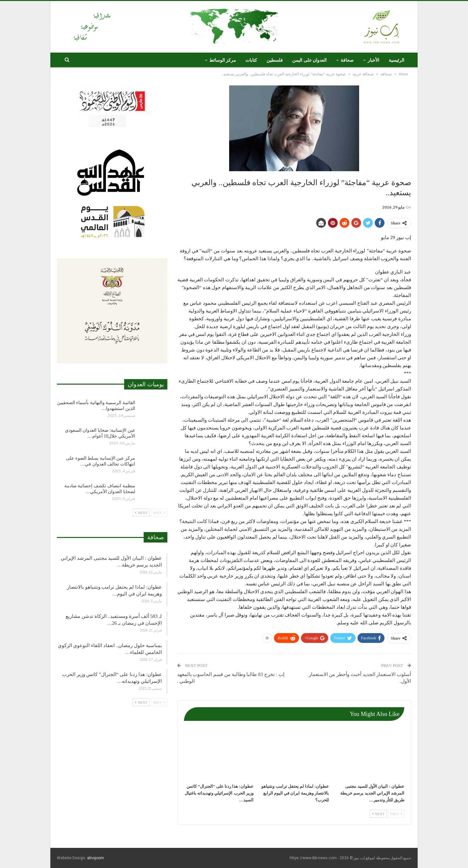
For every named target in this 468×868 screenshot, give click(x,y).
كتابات (251, 60)
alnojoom (96, 858)
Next (378, 814)
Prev (396, 814)
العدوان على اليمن (309, 60)
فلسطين (275, 60)
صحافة (347, 60)
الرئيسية (396, 60)
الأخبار (373, 60)
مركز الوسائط (223, 60)
